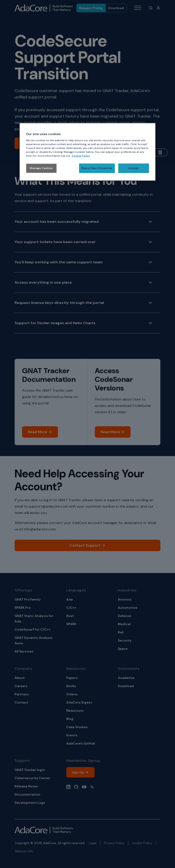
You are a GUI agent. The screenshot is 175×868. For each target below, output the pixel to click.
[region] (87, 152)
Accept (134, 168)
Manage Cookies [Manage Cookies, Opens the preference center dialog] (41, 168)
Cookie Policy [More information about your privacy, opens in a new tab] (81, 156)
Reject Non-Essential (97, 168)
